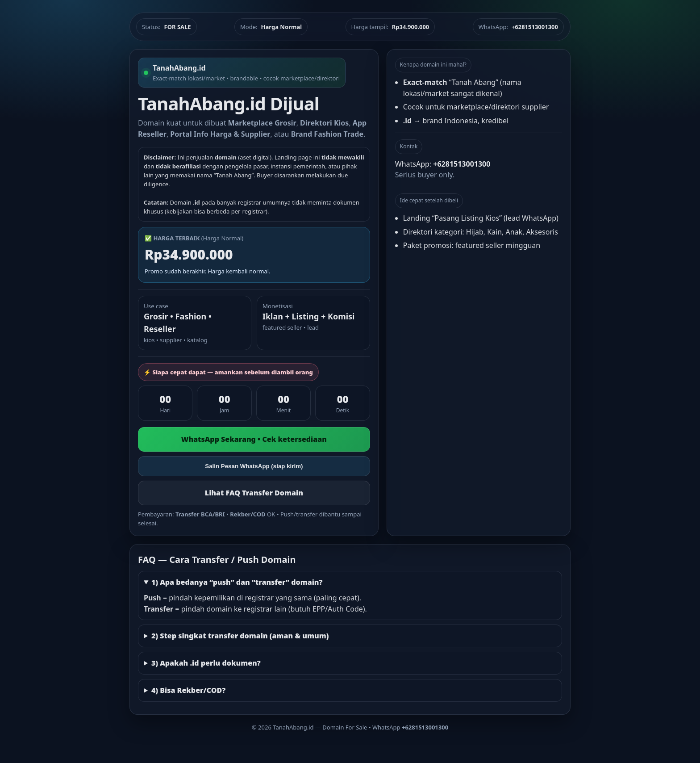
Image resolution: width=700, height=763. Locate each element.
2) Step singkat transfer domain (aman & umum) (240, 636)
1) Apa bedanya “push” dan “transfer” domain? (237, 582)
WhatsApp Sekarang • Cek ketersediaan (254, 439)
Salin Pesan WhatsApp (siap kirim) (254, 466)
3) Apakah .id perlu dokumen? (206, 663)
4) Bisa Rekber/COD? (188, 690)
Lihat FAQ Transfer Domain (254, 493)
